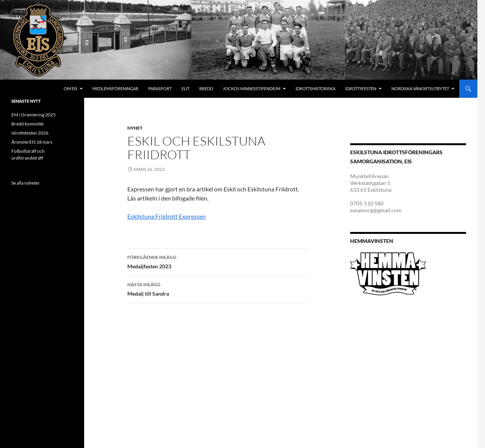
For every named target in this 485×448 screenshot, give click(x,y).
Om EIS (70, 89)
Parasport (160, 89)
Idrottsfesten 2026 (30, 133)
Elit (185, 89)
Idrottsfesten (361, 89)
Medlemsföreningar (115, 89)
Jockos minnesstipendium (252, 89)
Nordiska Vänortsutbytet (420, 89)
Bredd (206, 89)
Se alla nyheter (26, 183)
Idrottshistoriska (315, 89)
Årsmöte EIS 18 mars (32, 142)
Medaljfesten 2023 (217, 261)
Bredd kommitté (27, 124)
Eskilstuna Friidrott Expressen (167, 216)
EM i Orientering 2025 (34, 115)
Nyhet (135, 128)
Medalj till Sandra (217, 288)
